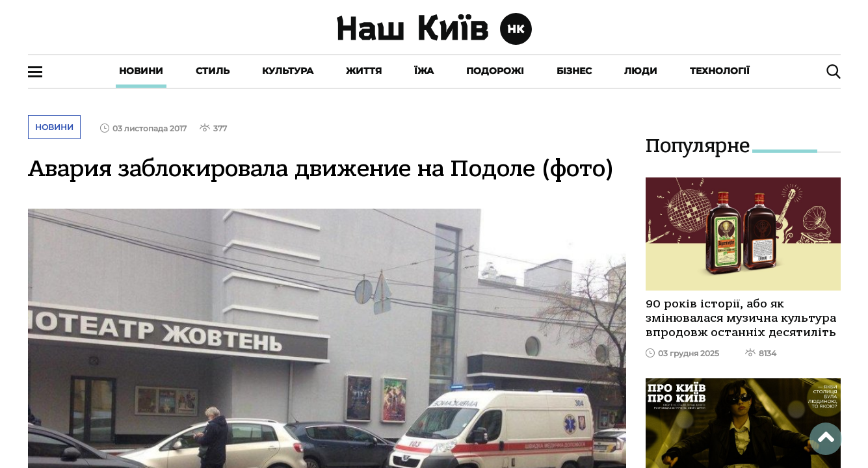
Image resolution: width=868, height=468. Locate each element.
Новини (141, 71)
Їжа (424, 71)
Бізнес (574, 71)
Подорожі (495, 71)
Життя (364, 71)
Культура (288, 71)
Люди (641, 71)
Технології (720, 71)
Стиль (213, 71)
